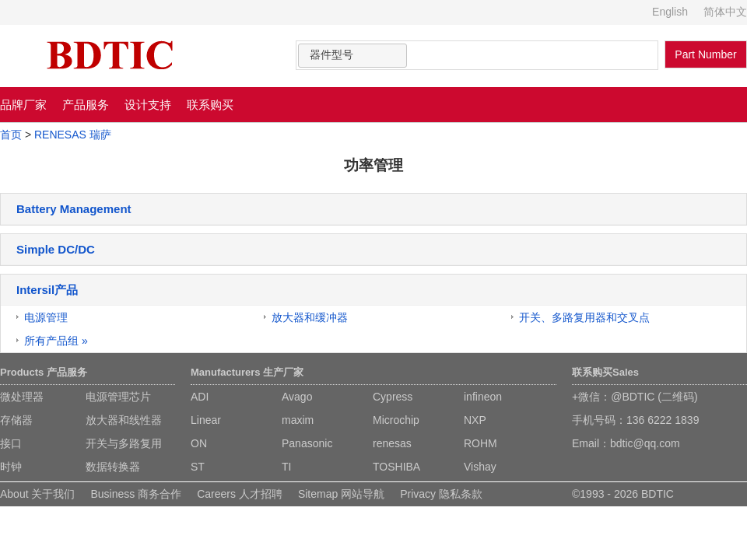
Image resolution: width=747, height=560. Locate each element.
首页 (11, 135)
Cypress (393, 397)
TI (286, 467)
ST (198, 467)
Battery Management (74, 209)
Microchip (396, 420)
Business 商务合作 (136, 494)
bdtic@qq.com (645, 443)
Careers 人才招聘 (240, 494)
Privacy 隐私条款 (441, 494)
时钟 (11, 467)
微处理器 (22, 397)
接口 (11, 443)
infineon (483, 397)
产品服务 (86, 105)
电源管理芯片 (118, 397)
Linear (206, 420)
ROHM (480, 443)
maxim (298, 420)
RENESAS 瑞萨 (73, 135)
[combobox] (352, 56)
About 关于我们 (37, 494)
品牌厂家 (23, 105)
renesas (392, 443)
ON (199, 443)
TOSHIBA (396, 467)
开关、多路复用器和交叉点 (584, 317)
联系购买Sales (605, 372)
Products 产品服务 (44, 372)
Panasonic (307, 443)
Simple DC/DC (56, 249)
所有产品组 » (56, 341)
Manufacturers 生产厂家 (247, 372)
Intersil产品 (47, 290)
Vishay (480, 467)
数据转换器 (113, 467)
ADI (200, 397)
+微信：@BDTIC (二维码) (635, 397)
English (670, 12)
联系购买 (210, 105)
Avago (297, 397)
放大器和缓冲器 (310, 317)
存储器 (16, 420)
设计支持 (148, 105)
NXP (475, 420)
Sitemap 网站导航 (341, 494)
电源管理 (46, 317)
